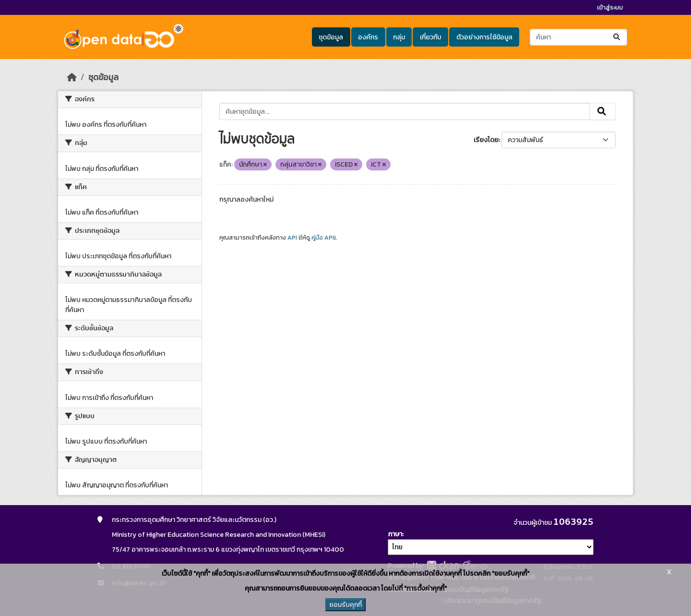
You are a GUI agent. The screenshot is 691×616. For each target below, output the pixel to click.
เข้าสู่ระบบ (610, 7)
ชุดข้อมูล (331, 37)
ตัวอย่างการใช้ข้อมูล (484, 37)
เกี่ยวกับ (431, 37)
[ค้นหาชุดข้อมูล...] (578, 37)
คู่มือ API (323, 238)
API (292, 238)
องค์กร (368, 37)
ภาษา (395, 534)
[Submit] (617, 37)
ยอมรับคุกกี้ (345, 605)
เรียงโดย (486, 140)
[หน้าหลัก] (72, 77)
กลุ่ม (399, 37)
